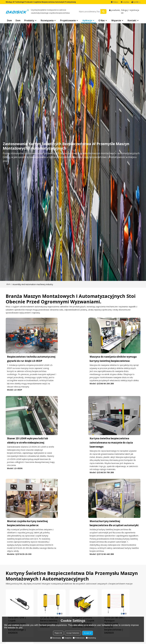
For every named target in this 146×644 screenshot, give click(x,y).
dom (8, 284)
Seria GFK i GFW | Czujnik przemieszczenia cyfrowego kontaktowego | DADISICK (17, 546)
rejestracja (134, 10)
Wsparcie (116, 21)
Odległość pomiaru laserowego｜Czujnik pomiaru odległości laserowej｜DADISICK (72, 547)
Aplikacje (87, 21)
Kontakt (132, 21)
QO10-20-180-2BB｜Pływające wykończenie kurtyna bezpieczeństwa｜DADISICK (100, 546)
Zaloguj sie (124, 12)
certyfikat (126, 2)
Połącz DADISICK (83, 604)
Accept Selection (73, 633)
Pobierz (116, 2)
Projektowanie (68, 21)
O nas (102, 21)
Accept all (88, 633)
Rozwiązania (47, 21)
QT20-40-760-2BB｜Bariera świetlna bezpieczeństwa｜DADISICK (45, 544)
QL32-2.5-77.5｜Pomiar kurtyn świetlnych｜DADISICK (128, 543)
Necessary (55, 638)
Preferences (79, 638)
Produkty (29, 21)
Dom (9, 21)
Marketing (91, 638)
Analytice (67, 638)
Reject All (58, 633)
